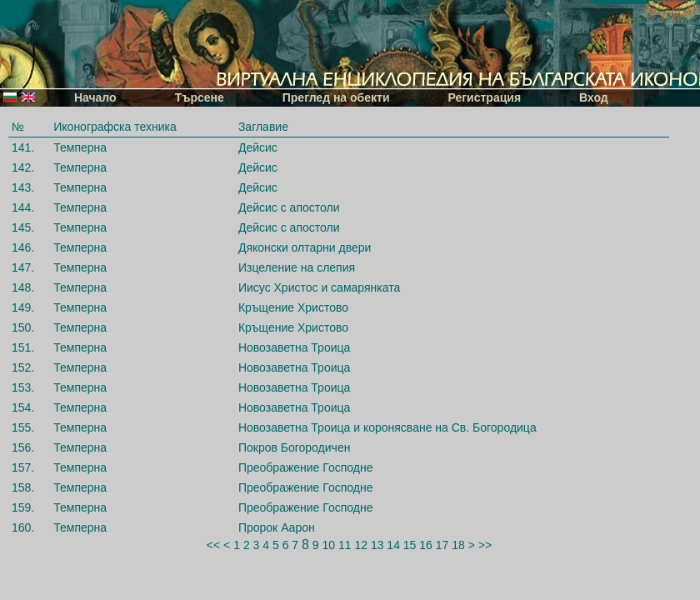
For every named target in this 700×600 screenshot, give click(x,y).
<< (213, 545)
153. (23, 387)
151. (23, 347)
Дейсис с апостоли (289, 207)
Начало (95, 97)
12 (361, 545)
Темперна (80, 147)
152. (23, 367)
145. (23, 227)
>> (485, 545)
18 (458, 545)
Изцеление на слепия (297, 267)
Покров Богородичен (295, 447)
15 (410, 545)
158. (23, 487)
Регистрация (485, 97)
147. (23, 267)
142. (23, 167)
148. (23, 287)
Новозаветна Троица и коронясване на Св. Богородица (387, 427)
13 (377, 545)
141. (23, 147)
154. (23, 407)
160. (23, 527)
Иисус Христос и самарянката (319, 287)
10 (328, 545)
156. (23, 447)
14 (393, 545)
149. (23, 307)
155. (23, 427)
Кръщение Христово (293, 307)
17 (442, 545)
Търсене (200, 97)
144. (23, 207)
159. (23, 507)
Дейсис (258, 147)
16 (426, 545)
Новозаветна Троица (294, 347)
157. (23, 467)
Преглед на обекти (336, 97)
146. (23, 247)
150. (23, 327)
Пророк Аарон (277, 527)
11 (345, 545)
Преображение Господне (306, 467)
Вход (594, 97)
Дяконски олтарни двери (305, 247)
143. (23, 187)
